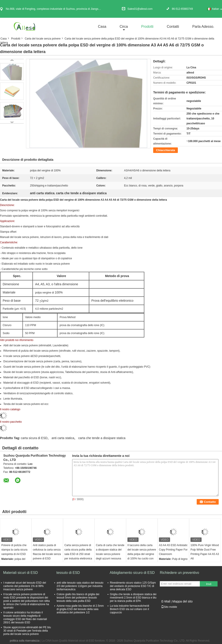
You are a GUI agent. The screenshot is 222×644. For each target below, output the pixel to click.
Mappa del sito (182, 601)
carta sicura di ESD (34, 438)
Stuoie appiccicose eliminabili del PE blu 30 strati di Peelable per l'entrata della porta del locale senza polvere (27, 631)
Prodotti (147, 27)
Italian (217, 9)
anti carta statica (63, 438)
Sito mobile (169, 607)
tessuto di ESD (68, 573)
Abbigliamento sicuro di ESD (132, 573)
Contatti (173, 27)
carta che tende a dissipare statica (102, 438)
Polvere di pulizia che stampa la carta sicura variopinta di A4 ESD (14, 550)
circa (124, 27)
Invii (209, 584)
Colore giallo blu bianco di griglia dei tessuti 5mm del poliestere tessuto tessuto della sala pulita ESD (78, 598)
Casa (102, 27)
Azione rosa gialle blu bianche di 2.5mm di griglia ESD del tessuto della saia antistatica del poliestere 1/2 (80, 609)
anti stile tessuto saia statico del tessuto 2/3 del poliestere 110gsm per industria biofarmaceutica (80, 586)
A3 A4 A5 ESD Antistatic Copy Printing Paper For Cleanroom (173, 550)
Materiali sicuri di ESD (20, 573)
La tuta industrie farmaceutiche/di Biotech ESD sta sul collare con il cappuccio (130, 609)
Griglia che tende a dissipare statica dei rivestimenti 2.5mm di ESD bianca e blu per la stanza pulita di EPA (133, 598)
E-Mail (166, 601)
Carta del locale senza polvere (43, 39)
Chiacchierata (166, 150)
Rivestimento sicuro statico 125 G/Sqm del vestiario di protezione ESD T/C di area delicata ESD (133, 586)
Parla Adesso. (203, 27)
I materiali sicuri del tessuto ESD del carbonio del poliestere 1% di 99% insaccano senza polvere (25, 586)
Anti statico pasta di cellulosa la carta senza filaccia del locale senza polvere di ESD (47, 552)
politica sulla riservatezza (25, 641)
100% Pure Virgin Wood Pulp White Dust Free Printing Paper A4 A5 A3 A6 (205, 552)
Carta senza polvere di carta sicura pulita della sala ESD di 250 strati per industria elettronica (78, 552)
